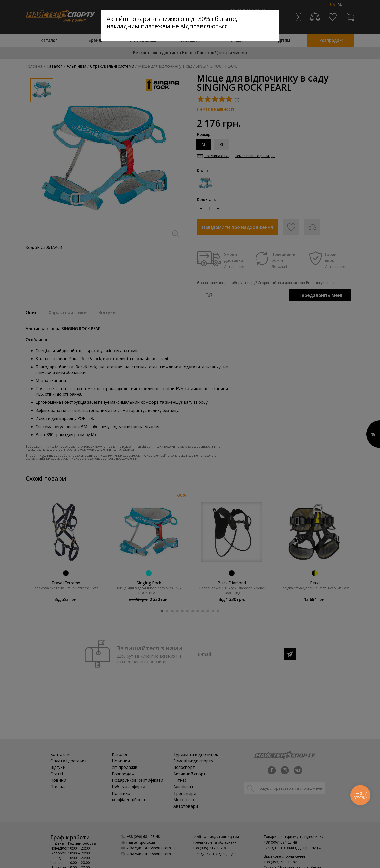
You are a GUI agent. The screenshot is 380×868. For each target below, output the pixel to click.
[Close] (272, 17)
